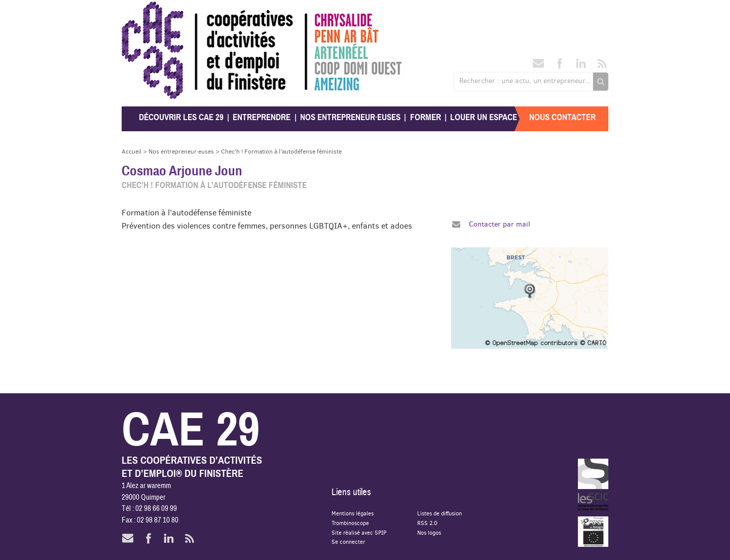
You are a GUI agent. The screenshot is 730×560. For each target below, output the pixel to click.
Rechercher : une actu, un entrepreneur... (525, 81)
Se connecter (348, 542)
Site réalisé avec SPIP (359, 532)
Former (426, 117)
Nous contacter (562, 117)
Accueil (132, 151)
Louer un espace (484, 117)
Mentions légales (353, 513)
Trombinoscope (350, 523)
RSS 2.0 (427, 523)
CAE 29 (144, 11)
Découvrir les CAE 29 (181, 117)
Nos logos (429, 532)
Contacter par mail (500, 224)
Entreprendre (262, 117)
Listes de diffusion (440, 513)
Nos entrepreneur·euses (350, 117)
